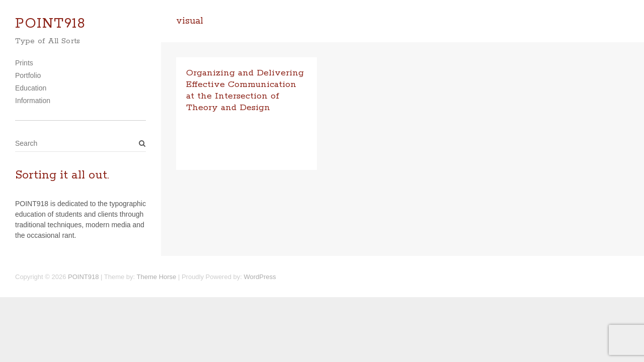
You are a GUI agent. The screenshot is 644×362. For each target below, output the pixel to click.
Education (31, 88)
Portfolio (28, 75)
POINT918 (50, 24)
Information (33, 101)
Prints (24, 63)
